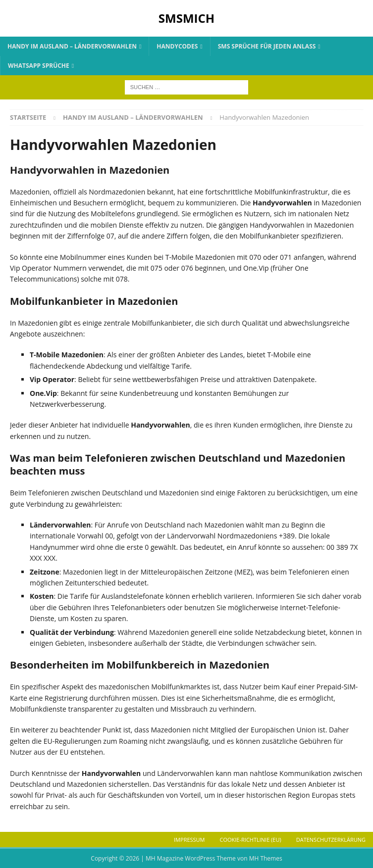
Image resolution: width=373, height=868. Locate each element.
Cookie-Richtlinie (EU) (251, 840)
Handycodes (177, 46)
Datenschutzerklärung (331, 840)
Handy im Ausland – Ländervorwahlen (72, 46)
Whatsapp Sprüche (39, 66)
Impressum (189, 840)
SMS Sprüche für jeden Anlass (267, 46)
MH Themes (266, 858)
